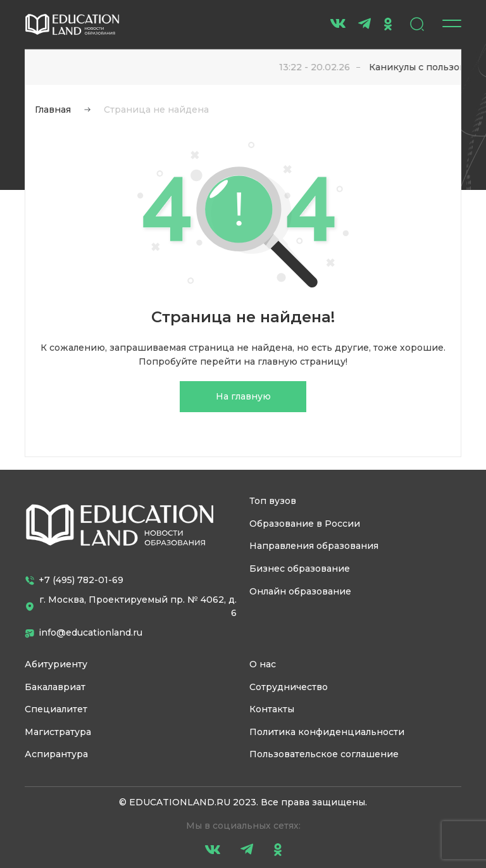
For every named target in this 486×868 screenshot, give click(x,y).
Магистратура (58, 732)
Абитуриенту (56, 664)
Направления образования (314, 546)
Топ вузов (273, 501)
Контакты (272, 709)
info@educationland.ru (84, 632)
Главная (53, 110)
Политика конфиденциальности (327, 732)
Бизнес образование (300, 569)
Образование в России (305, 524)
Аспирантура (56, 754)
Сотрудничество (289, 687)
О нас (263, 664)
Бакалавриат (55, 687)
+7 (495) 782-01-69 (74, 580)
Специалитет (56, 709)
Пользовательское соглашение (324, 754)
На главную (243, 396)
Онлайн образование (300, 591)
